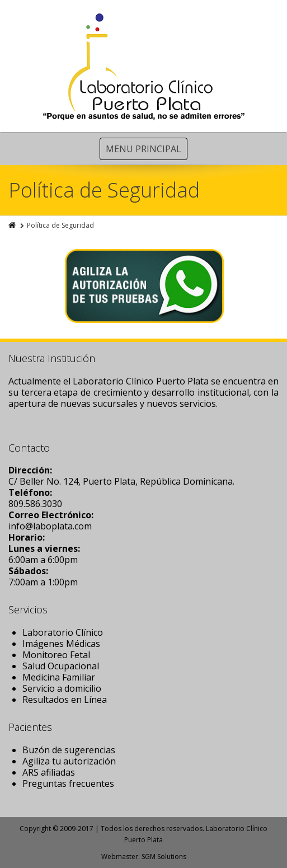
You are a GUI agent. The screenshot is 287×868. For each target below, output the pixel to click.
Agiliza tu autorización (69, 761)
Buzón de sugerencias (69, 750)
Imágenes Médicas (61, 644)
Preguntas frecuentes (68, 783)
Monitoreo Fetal (56, 655)
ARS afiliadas (49, 772)
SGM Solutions (164, 857)
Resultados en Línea (65, 700)
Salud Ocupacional (61, 666)
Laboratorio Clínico (63, 632)
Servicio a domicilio (62, 688)
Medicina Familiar (59, 677)
